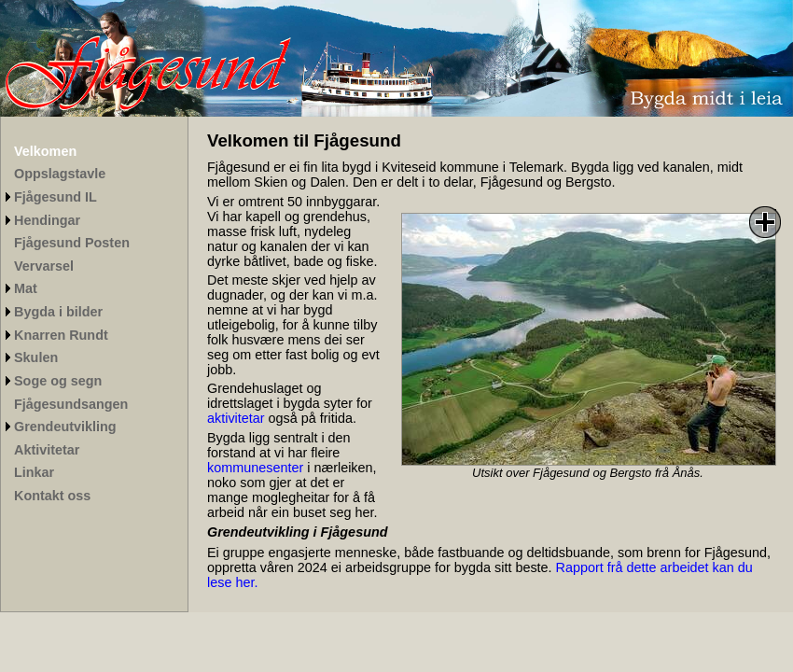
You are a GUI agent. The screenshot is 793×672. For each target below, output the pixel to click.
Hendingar (47, 220)
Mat (26, 288)
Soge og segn (58, 381)
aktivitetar (236, 418)
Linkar (34, 472)
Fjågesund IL (56, 197)
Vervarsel (44, 266)
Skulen (36, 357)
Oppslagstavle (60, 174)
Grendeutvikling (65, 427)
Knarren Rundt (61, 335)
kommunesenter (255, 468)
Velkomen (45, 151)
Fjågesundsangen (71, 404)
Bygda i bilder (58, 312)
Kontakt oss (52, 496)
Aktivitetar (47, 450)
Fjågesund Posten (72, 243)
